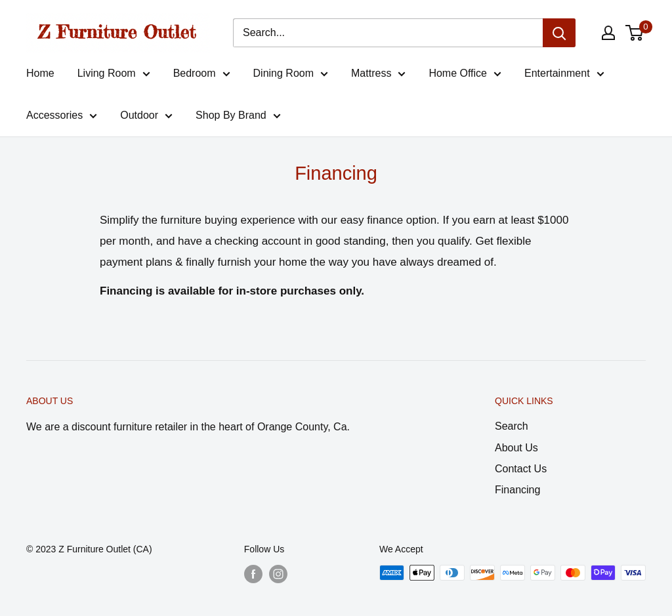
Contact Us (521, 469)
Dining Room (291, 75)
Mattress (378, 75)
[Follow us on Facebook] (253, 574)
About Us (516, 448)
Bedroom (202, 75)
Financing (517, 490)
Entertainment (564, 75)
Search (512, 426)
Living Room (114, 75)
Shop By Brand (238, 117)
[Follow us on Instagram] (278, 574)
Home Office (465, 75)
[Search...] (388, 33)
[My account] (608, 33)
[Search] (559, 33)
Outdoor (146, 117)
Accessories (62, 117)
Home (40, 73)
